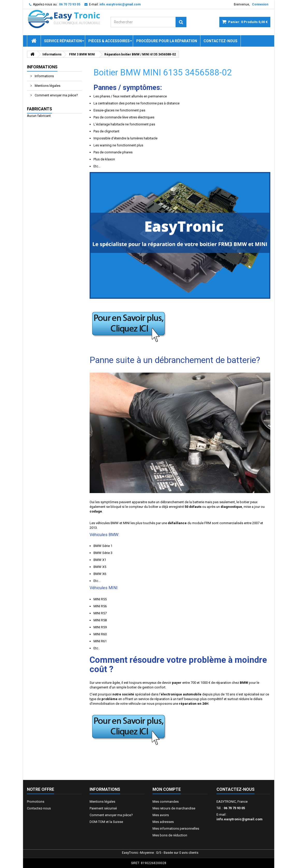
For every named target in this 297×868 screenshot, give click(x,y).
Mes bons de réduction (170, 835)
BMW (115, 523)
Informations (42, 67)
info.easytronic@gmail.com (240, 819)
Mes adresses (163, 822)
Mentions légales (47, 86)
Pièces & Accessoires (109, 41)
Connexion (260, 4)
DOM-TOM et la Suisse (106, 822)
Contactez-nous (220, 41)
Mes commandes (166, 802)
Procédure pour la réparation (167, 41)
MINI (126, 523)
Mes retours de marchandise (174, 808)
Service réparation (63, 41)
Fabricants (39, 109)
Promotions (36, 802)
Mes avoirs (161, 815)
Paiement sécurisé (103, 808)
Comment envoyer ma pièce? (56, 95)
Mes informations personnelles (176, 828)
